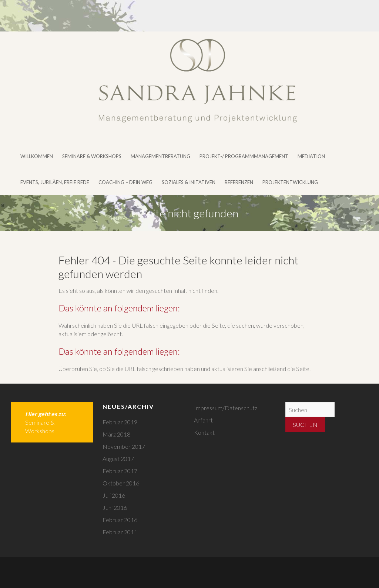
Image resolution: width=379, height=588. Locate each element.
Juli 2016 (114, 495)
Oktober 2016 (121, 483)
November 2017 (124, 446)
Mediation (311, 156)
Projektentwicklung (290, 182)
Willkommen (37, 156)
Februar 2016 (120, 520)
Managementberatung (160, 156)
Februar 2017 (120, 471)
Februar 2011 (120, 532)
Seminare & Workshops (92, 156)
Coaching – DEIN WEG (125, 182)
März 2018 (116, 434)
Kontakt (204, 432)
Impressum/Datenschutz (226, 408)
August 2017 (118, 459)
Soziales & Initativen (189, 182)
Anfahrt (203, 420)
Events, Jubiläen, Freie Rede (55, 182)
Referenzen (239, 182)
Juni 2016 (115, 507)
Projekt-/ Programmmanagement (244, 156)
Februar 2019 (120, 422)
